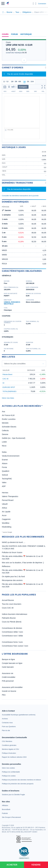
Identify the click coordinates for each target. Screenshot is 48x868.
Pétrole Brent (7, 374)
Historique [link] (26, 34)
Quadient (6, 471)
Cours (5, 34)
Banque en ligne (8, 659)
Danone (5, 434)
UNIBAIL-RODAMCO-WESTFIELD (12, 303)
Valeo (4, 482)
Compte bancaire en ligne (12, 663)
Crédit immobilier (9, 677)
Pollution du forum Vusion (12, 552)
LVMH (4, 442)
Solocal (5, 475)
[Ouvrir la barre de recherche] (33, 4)
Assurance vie (8, 673)
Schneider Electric (9, 427)
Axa (3, 412)
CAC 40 (6, 379)
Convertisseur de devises (12, 628)
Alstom (5, 463)
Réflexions (6, 566)
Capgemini (6, 519)
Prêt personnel (8, 681)
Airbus (4, 508)
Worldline (6, 523)
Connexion (42, 4)
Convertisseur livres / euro (12, 642)
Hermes (5, 493)
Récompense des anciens (12, 580)
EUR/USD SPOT (9, 387)
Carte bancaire (8, 667)
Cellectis (5, 431)
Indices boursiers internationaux (15, 614)
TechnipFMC (7, 479)
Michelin (5, 423)
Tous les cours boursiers (12, 604)
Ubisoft (5, 504)
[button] (3, 3)
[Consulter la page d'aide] (36, 4)
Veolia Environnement (11, 456)
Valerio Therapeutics (10, 496)
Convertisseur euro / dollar (12, 636)
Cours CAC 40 (8, 608)
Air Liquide (6, 512)
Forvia (4, 467)
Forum (14, 34)
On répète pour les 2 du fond (13, 577)
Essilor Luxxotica (9, 419)
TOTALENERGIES (9, 391)
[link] (19, 715)
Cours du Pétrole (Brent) (12, 622)
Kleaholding (7, 527)
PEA (4, 695)
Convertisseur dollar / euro (12, 632)
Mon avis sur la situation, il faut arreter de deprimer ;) (23, 563)
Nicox (4, 446)
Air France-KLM (8, 415)
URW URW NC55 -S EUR (19, 45)
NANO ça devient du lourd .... (14, 542)
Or (3, 383)
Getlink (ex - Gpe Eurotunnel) (14, 438)
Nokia (4, 452)
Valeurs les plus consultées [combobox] (15, 364)
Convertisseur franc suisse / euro (15, 646)
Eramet (5, 460)
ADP (4, 486)
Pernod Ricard (8, 500)
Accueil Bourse (8, 600)
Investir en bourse (9, 691)
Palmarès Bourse (9, 618)
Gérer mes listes (8, 398)
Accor (4, 515)
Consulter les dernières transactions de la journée (20, 196)
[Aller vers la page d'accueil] (7, 4)
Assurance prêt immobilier (12, 687)
